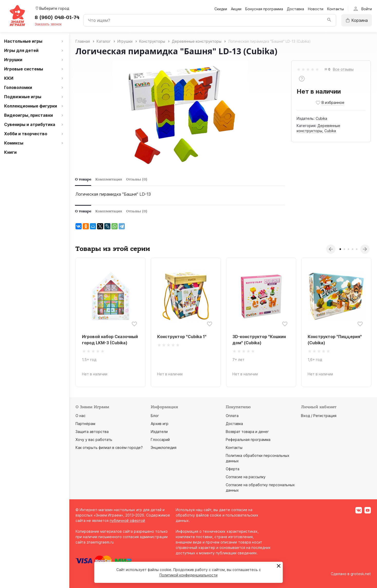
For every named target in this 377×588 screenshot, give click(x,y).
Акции (236, 9)
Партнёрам (85, 424)
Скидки (221, 9)
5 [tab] (357, 249)
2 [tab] (344, 249)
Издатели (159, 432)
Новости (316, 9)
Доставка (295, 9)
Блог (155, 416)
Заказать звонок (48, 24)
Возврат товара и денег (247, 432)
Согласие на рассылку (246, 477)
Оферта (233, 469)
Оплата (232, 416)
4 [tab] (353, 249)
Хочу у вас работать (94, 440)
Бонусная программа (264, 9)
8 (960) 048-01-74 (57, 17)
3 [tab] (348, 249)
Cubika (321, 118)
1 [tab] (340, 249)
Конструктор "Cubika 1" (182, 337)
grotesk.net (361, 574)
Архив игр (160, 424)
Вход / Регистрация (319, 416)
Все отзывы (343, 70)
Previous (331, 249)
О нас (81, 416)
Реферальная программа (248, 440)
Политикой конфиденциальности (188, 575)
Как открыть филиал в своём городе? (109, 447)
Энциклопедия (164, 447)
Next (365, 249)
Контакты (336, 9)
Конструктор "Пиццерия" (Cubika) (335, 340)
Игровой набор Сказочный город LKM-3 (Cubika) (110, 340)
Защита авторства (92, 432)
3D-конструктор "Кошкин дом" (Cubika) (259, 340)
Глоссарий (160, 440)
